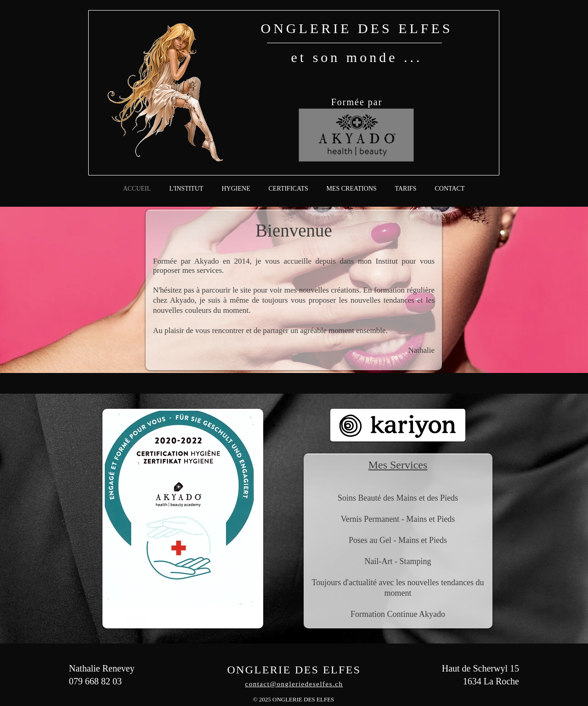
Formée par (357, 102)
